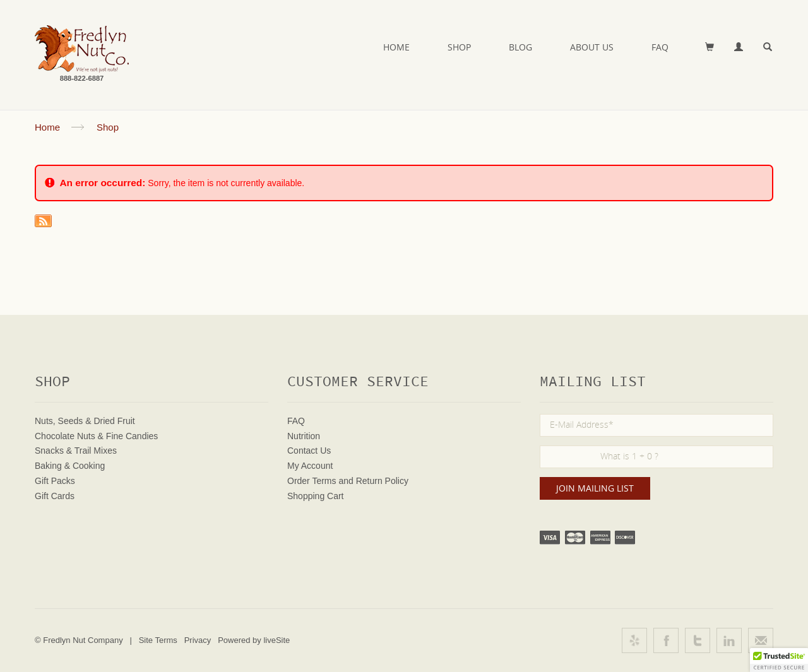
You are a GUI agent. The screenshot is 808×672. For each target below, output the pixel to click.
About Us (592, 47)
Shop (459, 47)
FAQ (660, 47)
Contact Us (309, 451)
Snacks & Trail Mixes (76, 451)
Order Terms (312, 481)
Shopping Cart (316, 496)
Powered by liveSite (254, 640)
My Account (310, 466)
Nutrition (304, 436)
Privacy (198, 640)
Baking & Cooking (70, 466)
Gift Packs (55, 481)
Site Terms (158, 640)
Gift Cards (55, 496)
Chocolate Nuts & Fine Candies (96, 436)
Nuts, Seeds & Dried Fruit (85, 421)
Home (396, 47)
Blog (520, 47)
